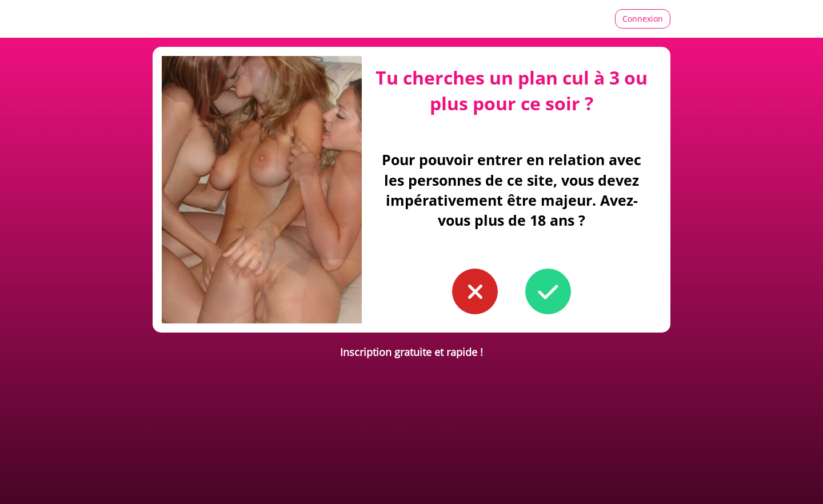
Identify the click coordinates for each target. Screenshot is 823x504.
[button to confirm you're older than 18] (548, 291)
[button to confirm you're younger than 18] (475, 291)
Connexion (643, 19)
